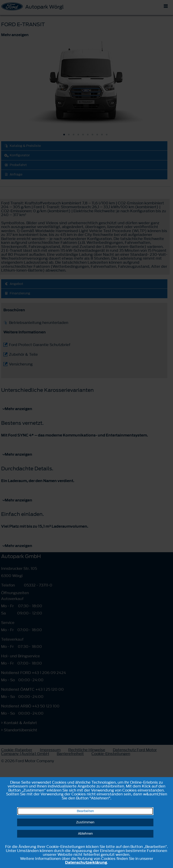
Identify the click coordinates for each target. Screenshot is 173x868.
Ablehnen (85, 834)
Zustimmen (85, 822)
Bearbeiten (85, 811)
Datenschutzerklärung (86, 862)
